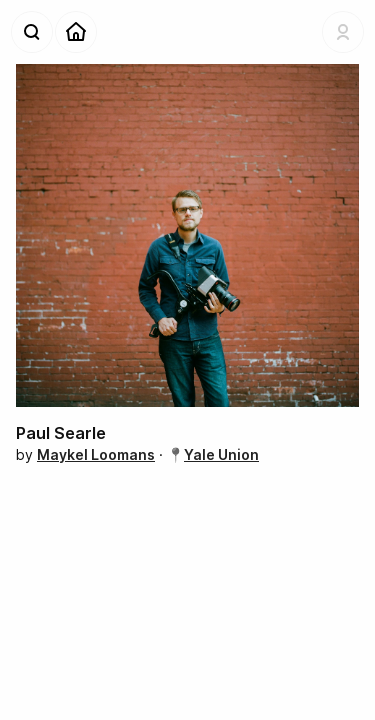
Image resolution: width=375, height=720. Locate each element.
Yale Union (221, 454)
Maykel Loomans (96, 454)
